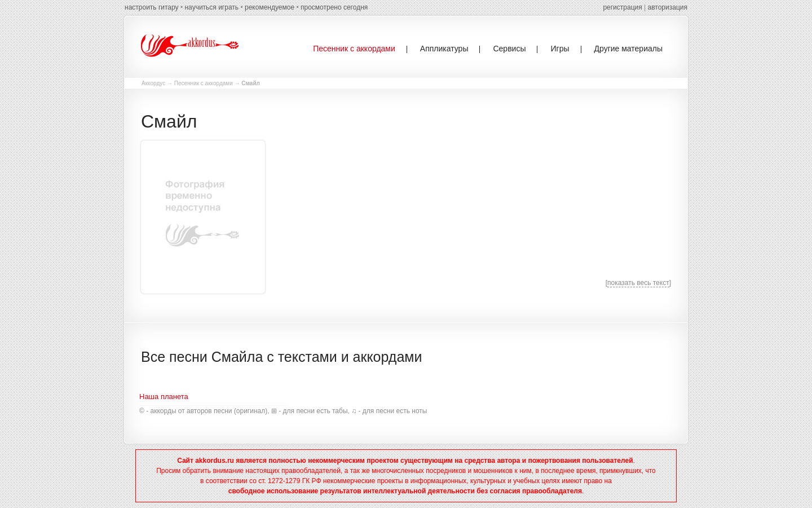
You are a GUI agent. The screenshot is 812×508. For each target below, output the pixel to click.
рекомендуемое (270, 7)
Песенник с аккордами (204, 83)
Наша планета (164, 397)
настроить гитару (152, 7)
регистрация (622, 7)
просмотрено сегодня (334, 7)
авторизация (668, 7)
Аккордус (153, 83)
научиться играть (211, 7)
